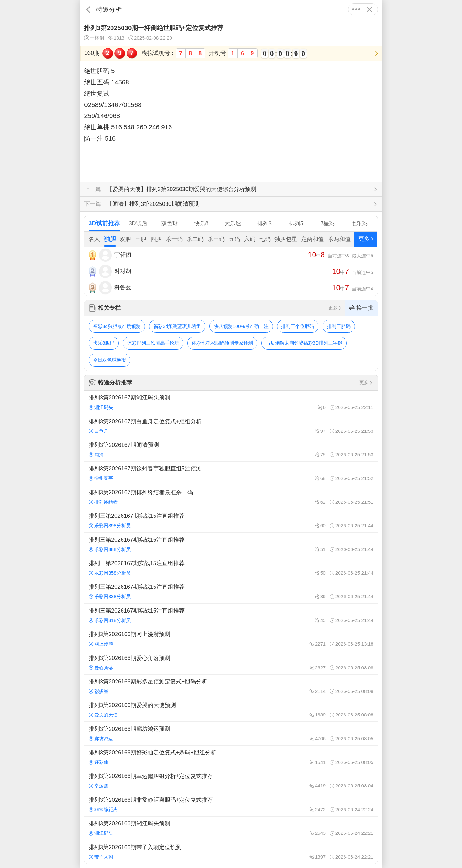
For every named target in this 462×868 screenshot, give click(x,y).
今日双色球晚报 (109, 360)
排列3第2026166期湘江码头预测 (231, 828)
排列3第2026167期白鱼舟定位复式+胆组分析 (231, 426)
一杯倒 (94, 38)
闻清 (96, 455)
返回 (88, 9)
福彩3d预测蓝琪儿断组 (177, 326)
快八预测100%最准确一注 (241, 326)
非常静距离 (103, 809)
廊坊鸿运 (101, 739)
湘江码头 (101, 407)
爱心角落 (101, 668)
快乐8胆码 (104, 343)
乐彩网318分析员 (110, 620)
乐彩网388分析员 (110, 549)
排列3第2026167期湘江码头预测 (231, 402)
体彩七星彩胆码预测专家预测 (222, 343)
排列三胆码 (339, 326)
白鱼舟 (98, 431)
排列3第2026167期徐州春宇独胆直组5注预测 (231, 473)
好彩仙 (98, 762)
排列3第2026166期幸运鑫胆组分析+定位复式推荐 (231, 781)
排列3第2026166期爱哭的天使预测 (231, 710)
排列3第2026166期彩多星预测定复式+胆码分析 (231, 686)
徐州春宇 (101, 478)
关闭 (370, 9)
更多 (356, 9)
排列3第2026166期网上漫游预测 (231, 639)
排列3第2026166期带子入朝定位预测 (231, 852)
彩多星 (98, 691)
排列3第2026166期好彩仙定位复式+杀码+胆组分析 (231, 757)
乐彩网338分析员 (110, 596)
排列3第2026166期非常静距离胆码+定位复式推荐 (231, 805)
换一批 (361, 308)
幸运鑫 (98, 786)
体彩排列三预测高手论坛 (153, 343)
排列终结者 (103, 502)
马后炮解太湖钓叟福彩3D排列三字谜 (304, 343)
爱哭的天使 (103, 715)
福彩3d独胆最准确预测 (117, 326)
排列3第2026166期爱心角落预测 (231, 662)
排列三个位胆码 (298, 326)
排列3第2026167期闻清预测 (231, 450)
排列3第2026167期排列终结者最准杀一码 (231, 497)
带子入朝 (101, 857)
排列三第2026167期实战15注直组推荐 (231, 521)
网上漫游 (101, 644)
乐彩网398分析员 (110, 525)
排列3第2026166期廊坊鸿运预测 (231, 733)
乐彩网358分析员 (110, 573)
